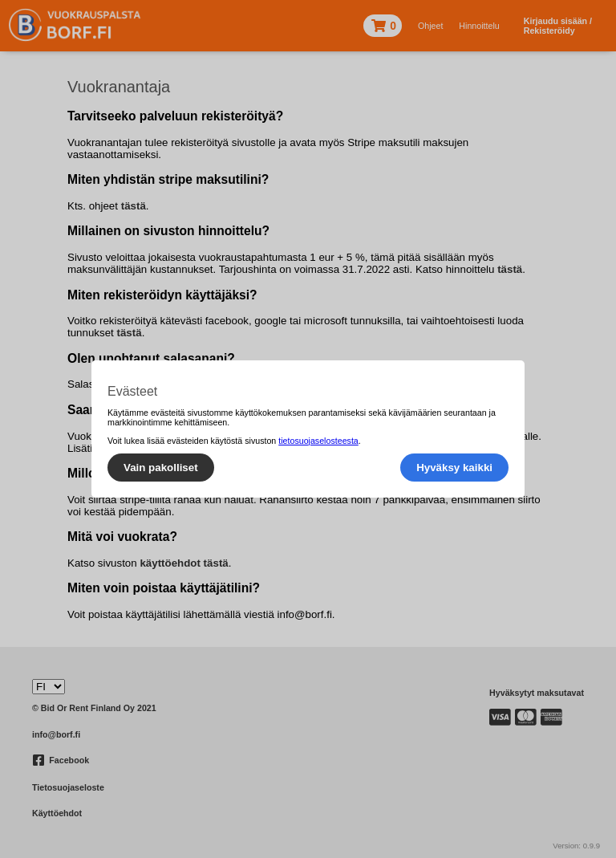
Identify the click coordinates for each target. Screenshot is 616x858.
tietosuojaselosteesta (318, 441)
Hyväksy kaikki (454, 468)
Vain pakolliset (161, 468)
